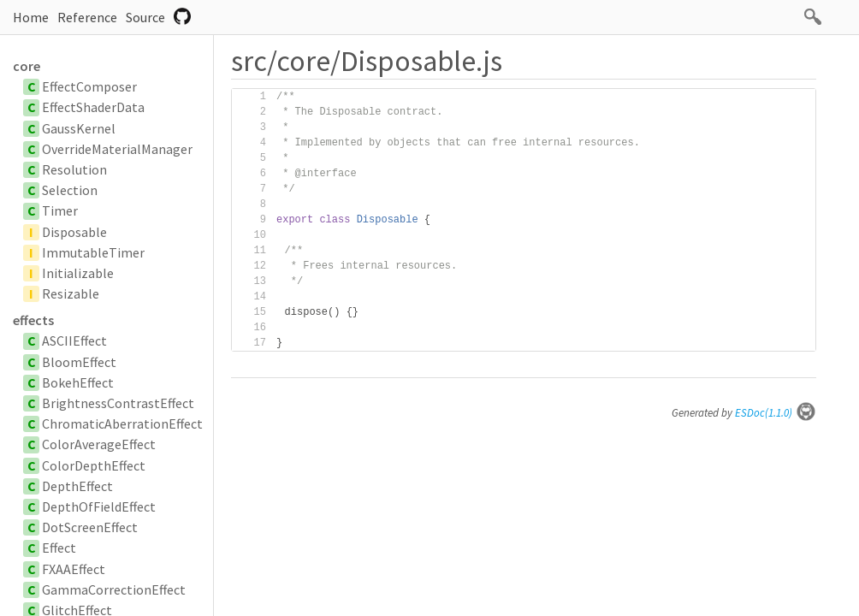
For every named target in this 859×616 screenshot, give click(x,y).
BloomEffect (79, 362)
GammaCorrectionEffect (114, 589)
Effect (59, 548)
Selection (70, 190)
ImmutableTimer (93, 252)
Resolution (74, 169)
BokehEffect (78, 382)
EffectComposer (89, 86)
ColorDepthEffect (94, 465)
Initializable (78, 273)
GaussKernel (79, 128)
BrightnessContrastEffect (118, 403)
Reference (87, 17)
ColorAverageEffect (99, 444)
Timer (60, 210)
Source (145, 17)
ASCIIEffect (74, 341)
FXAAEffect (74, 569)
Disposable (74, 232)
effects (33, 320)
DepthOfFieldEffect (99, 506)
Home (31, 17)
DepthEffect (77, 486)
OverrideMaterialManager (117, 149)
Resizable (71, 293)
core (27, 66)
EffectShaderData (93, 107)
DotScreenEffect (90, 527)
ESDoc (776, 413)
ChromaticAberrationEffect (122, 423)
